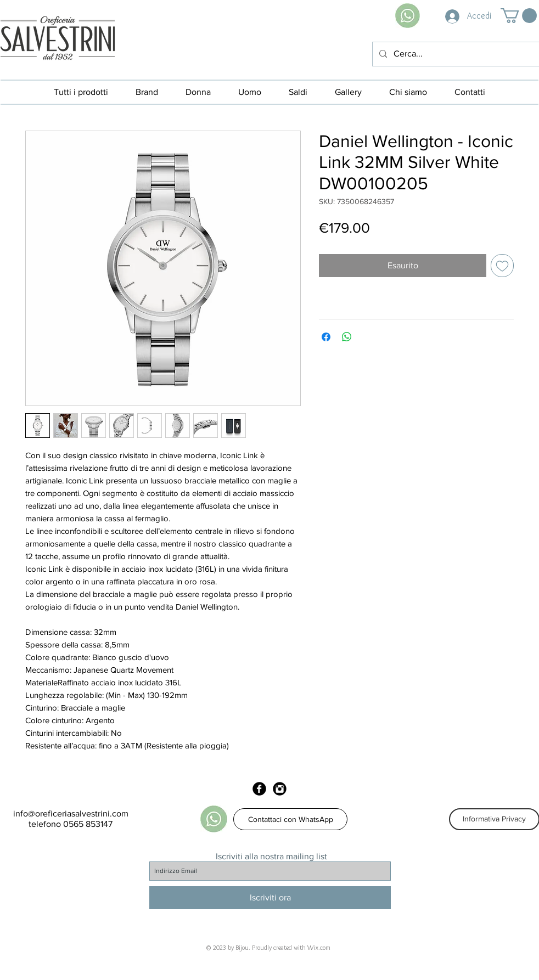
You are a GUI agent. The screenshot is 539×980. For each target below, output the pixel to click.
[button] (519, 16)
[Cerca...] (455, 54)
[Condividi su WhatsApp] (347, 337)
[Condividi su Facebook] (326, 337)
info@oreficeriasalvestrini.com (71, 813)
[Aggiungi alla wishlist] (502, 266)
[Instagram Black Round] (280, 789)
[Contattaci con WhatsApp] (290, 819)
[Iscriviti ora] (270, 898)
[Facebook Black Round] (259, 789)
